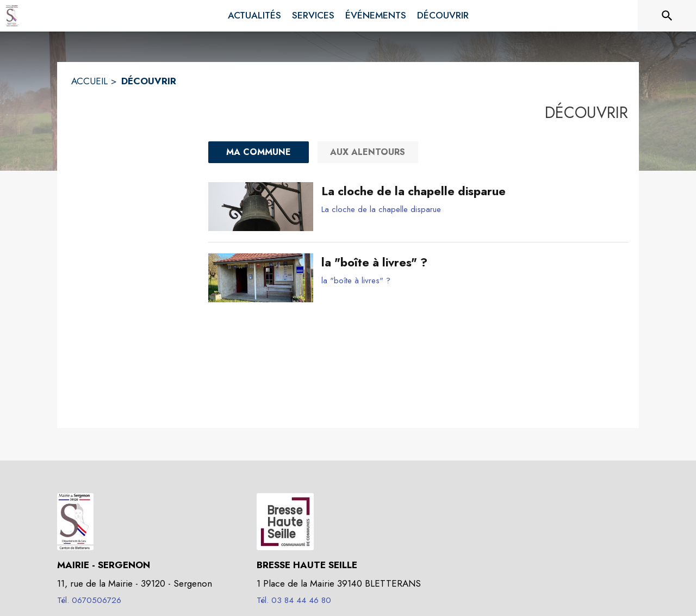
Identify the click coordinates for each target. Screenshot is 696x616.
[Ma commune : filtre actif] (259, 152)
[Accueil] (12, 16)
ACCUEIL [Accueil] (89, 81)
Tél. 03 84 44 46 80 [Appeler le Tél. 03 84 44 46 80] (294, 600)
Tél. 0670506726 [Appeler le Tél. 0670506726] (89, 600)
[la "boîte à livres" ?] (471, 263)
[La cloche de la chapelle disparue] (471, 191)
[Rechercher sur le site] (667, 16)
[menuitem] (254, 16)
